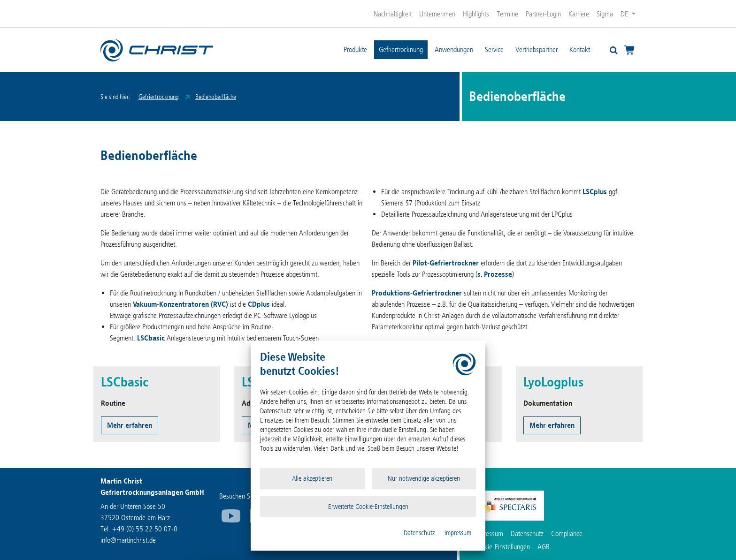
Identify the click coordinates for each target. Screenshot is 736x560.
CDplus (259, 304)
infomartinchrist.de (128, 540)
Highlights (476, 14)
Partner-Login (543, 14)
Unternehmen (437, 14)
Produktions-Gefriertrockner (417, 293)
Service (494, 49)
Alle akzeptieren (312, 478)
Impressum (458, 533)
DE (625, 14)
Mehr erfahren (130, 425)
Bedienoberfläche (216, 97)
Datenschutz (419, 533)
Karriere (579, 14)
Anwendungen (454, 49)
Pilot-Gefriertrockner (446, 263)
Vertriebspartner (537, 49)
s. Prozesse (495, 274)
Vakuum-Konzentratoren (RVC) (180, 304)
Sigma (605, 14)
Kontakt (580, 49)
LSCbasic (151, 338)
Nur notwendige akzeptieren (424, 478)
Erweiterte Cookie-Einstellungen (368, 507)
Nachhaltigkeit (393, 14)
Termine (507, 14)
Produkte (355, 49)
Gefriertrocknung (401, 49)
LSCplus (595, 192)
